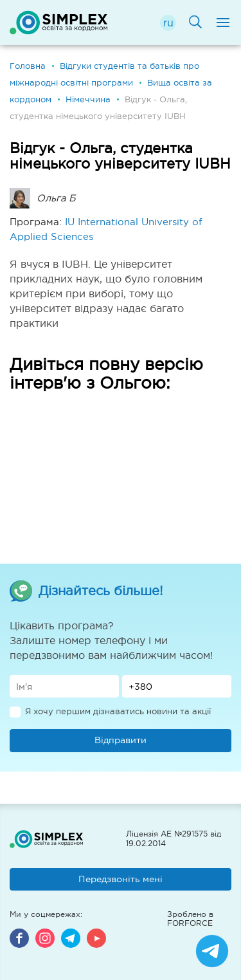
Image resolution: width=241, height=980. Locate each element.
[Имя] (64, 686)
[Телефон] (177, 686)
